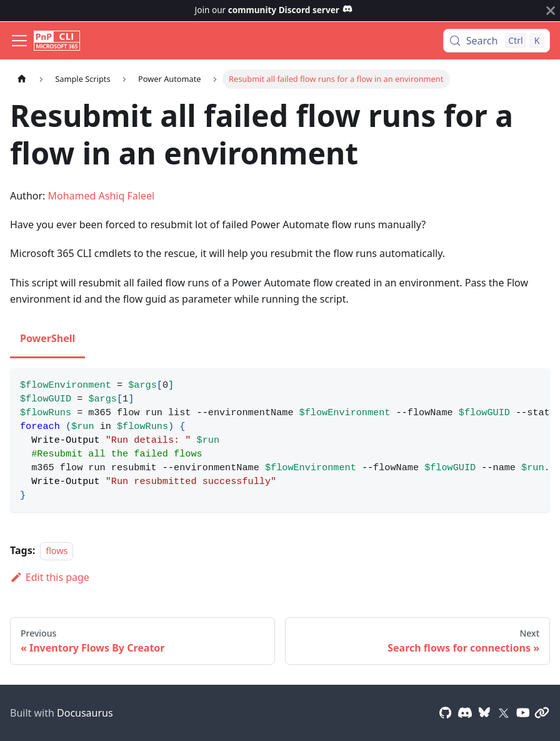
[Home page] (22, 79)
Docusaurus (85, 713)
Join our (274, 10)
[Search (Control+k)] (497, 41)
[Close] (551, 11)
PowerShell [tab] (47, 338)
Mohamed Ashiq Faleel (102, 196)
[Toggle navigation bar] (19, 41)
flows (57, 551)
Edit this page (50, 577)
